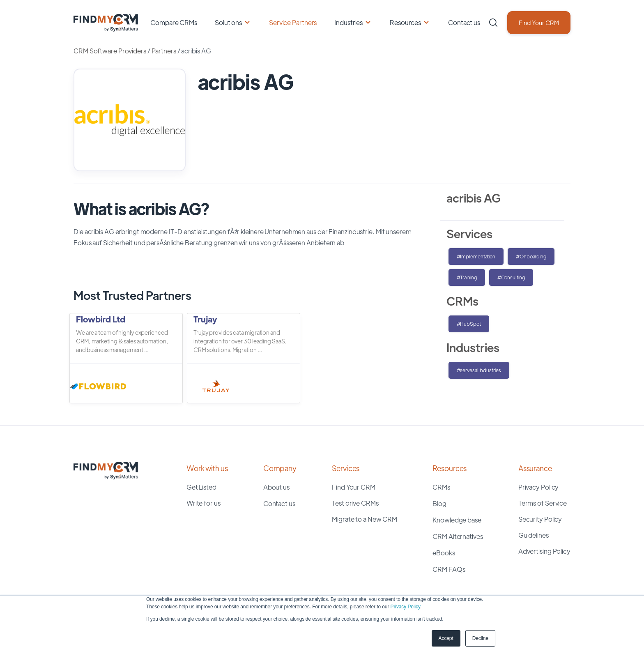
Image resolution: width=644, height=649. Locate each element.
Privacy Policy (405, 607)
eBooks (444, 553)
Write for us (204, 503)
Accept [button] (446, 638)
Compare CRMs (174, 22)
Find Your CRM (539, 22)
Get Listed (201, 487)
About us (276, 487)
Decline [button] (480, 638)
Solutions (228, 22)
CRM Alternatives (458, 536)
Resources (405, 22)
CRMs (441, 487)
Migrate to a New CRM (365, 519)
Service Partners (293, 22)
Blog (439, 503)
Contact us (464, 22)
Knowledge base (457, 520)
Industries (348, 22)
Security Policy (540, 519)
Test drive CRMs (355, 503)
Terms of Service (543, 503)
